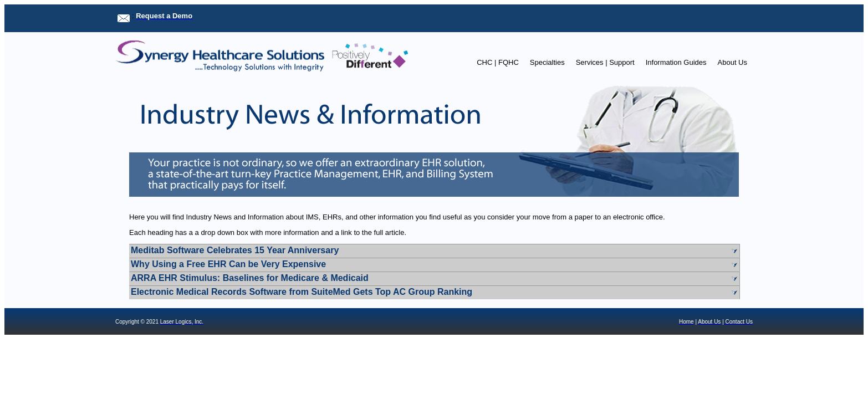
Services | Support (605, 62)
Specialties (547, 62)
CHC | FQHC (498, 62)
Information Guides (676, 62)
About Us (732, 62)
